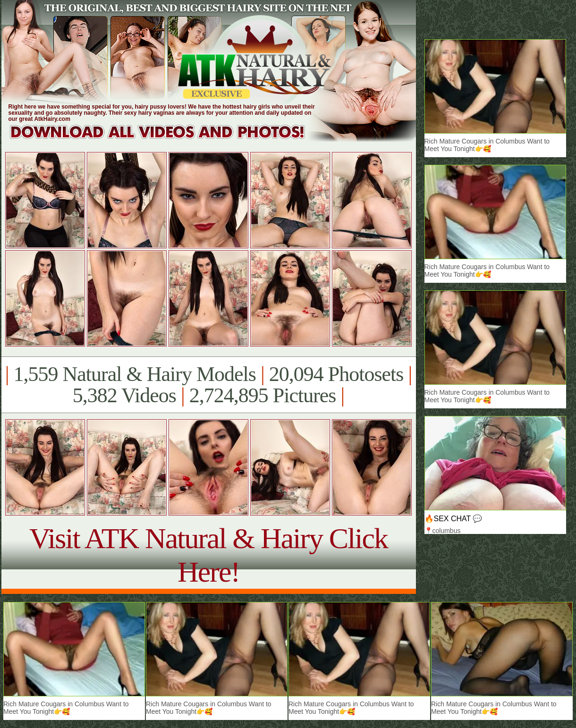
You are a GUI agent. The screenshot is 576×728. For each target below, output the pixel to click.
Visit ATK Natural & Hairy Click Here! (208, 555)
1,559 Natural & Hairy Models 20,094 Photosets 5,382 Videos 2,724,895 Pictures (208, 385)
